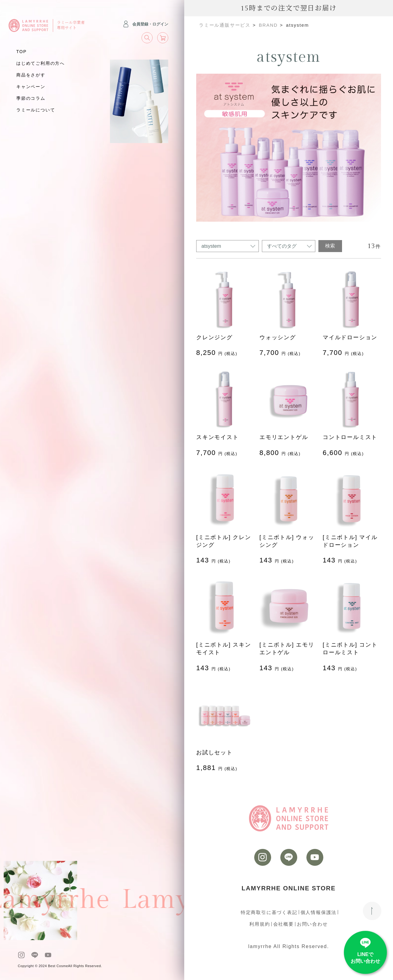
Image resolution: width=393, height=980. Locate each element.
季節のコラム (31, 98)
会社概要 (284, 924)
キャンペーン (31, 87)
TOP (21, 52)
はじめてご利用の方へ (41, 63)
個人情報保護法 (319, 912)
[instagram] (21, 955)
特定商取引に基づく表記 (269, 912)
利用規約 (260, 924)
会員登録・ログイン (145, 24)
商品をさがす (31, 75)
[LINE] (35, 955)
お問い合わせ (312, 924)
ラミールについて (36, 110)
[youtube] (48, 955)
